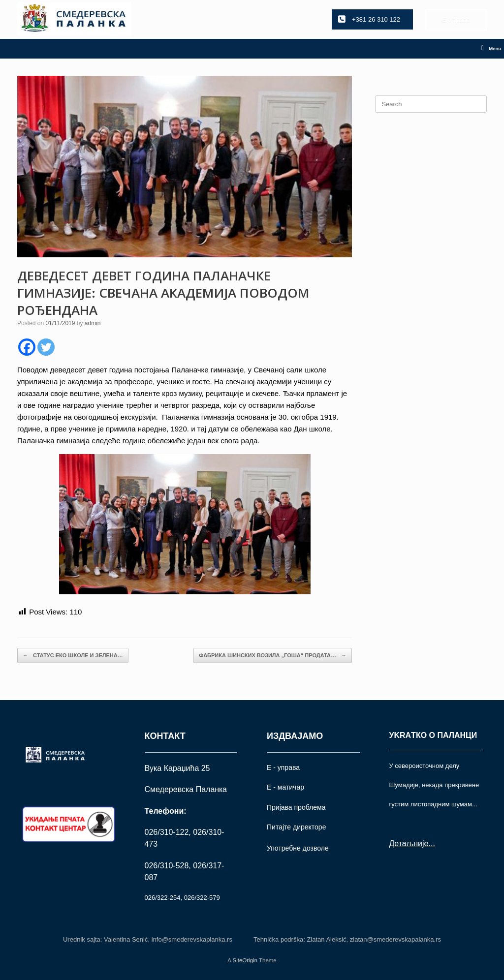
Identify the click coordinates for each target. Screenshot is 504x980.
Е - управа (283, 767)
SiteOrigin (245, 960)
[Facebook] (27, 347)
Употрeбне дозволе (298, 848)
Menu (491, 49)
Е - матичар (285, 787)
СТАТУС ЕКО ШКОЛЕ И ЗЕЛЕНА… (73, 656)
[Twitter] (46, 347)
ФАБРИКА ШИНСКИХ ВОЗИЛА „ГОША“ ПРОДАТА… (273, 656)
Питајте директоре (296, 827)
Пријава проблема (296, 807)
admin (93, 323)
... (431, 843)
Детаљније (409, 843)
